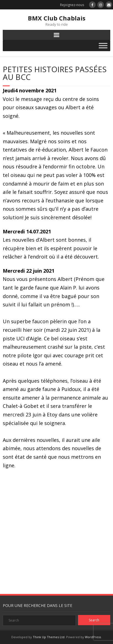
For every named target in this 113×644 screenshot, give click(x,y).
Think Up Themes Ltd (49, 637)
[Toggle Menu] (103, 45)
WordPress (93, 637)
